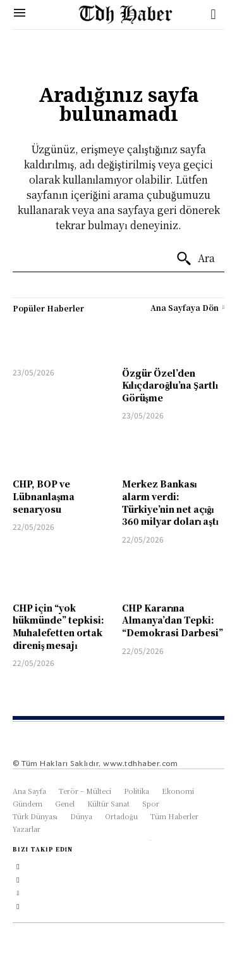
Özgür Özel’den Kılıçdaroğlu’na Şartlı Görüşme (170, 385)
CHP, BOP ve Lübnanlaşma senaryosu (44, 496)
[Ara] (195, 259)
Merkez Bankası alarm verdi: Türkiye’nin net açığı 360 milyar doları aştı (170, 502)
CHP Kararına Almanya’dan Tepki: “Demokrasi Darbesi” (173, 620)
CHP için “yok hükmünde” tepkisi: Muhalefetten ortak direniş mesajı (58, 626)
